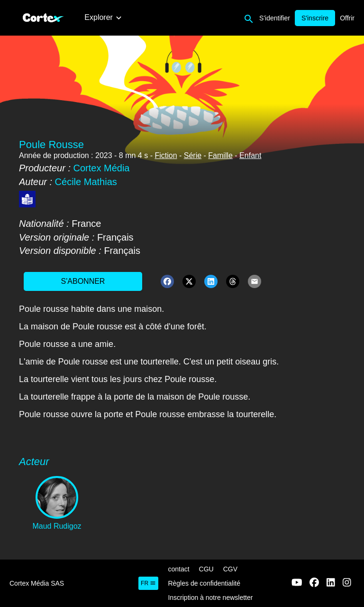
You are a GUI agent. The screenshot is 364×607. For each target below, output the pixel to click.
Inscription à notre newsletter (210, 598)
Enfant (250, 155)
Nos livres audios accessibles (280, 17)
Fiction (166, 155)
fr (148, 583)
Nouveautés (105, 17)
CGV (230, 569)
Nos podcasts (198, 17)
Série (193, 155)
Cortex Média (102, 168)
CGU (206, 569)
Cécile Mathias (86, 182)
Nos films (150, 17)
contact (178, 569)
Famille (220, 155)
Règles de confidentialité (204, 583)
